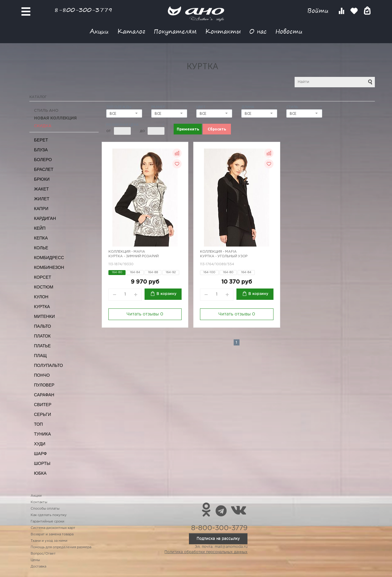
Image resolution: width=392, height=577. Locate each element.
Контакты (223, 31)
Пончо (42, 375)
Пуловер (44, 385)
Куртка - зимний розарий (134, 256)
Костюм (44, 287)
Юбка (40, 473)
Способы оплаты (45, 509)
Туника (42, 434)
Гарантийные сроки (47, 522)
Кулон (41, 297)
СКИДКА (43, 126)
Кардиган (45, 218)
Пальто (43, 326)
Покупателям (175, 31)
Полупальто (48, 365)
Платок (42, 336)
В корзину (166, 294)
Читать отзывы (145, 314)
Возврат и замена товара (52, 534)
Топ (38, 424)
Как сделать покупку (49, 515)
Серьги (43, 414)
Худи (40, 444)
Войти (319, 11)
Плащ (40, 356)
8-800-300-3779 (83, 10)
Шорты (42, 463)
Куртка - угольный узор (224, 256)
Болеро (43, 160)
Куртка (42, 307)
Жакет (41, 189)
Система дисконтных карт (53, 528)
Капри (41, 209)
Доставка (38, 567)
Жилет (42, 199)
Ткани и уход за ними (49, 541)
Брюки (42, 179)
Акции (99, 31)
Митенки (44, 316)
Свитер (43, 405)
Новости (289, 31)
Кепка (41, 238)
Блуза (41, 150)
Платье (42, 346)
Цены (35, 560)
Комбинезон (49, 267)
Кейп (40, 228)
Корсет (43, 277)
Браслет (44, 169)
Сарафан (44, 395)
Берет (41, 140)
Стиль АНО (46, 111)
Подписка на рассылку (218, 539)
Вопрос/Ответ (43, 554)
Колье (41, 248)
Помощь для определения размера (61, 547)
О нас (258, 31)
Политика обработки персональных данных (206, 552)
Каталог (131, 31)
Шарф (40, 454)
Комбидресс (49, 258)
